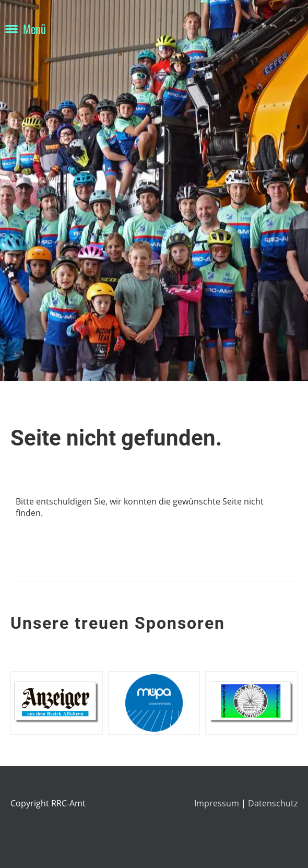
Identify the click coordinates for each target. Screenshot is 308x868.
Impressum (218, 803)
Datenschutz (273, 803)
